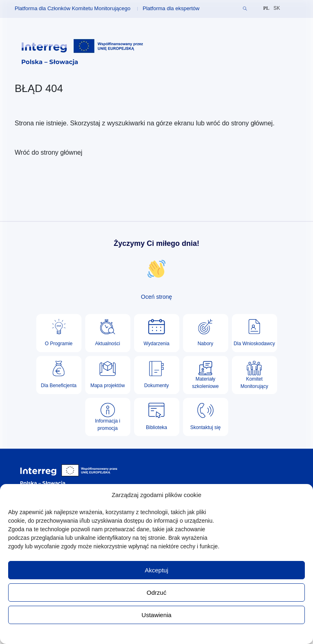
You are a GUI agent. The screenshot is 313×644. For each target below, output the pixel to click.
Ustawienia (156, 615)
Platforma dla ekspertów (171, 8)
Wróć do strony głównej (48, 152)
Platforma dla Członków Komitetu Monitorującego (73, 8)
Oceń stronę (156, 297)
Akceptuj (156, 570)
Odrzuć (156, 593)
